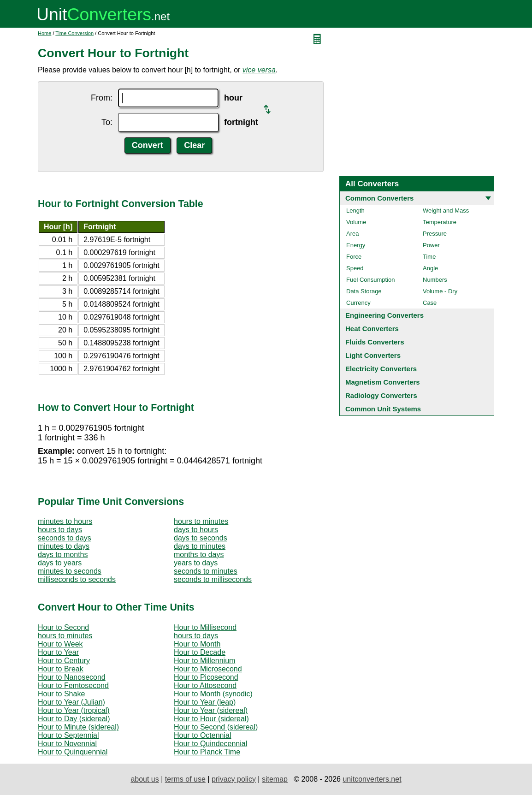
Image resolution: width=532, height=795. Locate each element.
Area (352, 234)
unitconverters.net (372, 779)
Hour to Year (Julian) (71, 702)
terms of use (185, 779)
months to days (199, 555)
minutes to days (64, 546)
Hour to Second (63, 627)
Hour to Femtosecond (73, 685)
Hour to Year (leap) (205, 702)
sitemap (275, 779)
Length (355, 211)
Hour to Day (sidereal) (74, 719)
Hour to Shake (61, 694)
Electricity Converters (381, 369)
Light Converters (373, 355)
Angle (430, 268)
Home (44, 33)
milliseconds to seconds (77, 579)
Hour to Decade (200, 652)
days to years (60, 563)
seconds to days (65, 538)
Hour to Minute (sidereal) (78, 727)
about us (145, 779)
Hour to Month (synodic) (213, 694)
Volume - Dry (440, 291)
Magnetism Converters (383, 382)
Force (354, 257)
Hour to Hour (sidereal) (211, 719)
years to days (196, 563)
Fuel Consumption (371, 280)
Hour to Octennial (203, 735)
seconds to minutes (206, 571)
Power (431, 245)
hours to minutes (201, 521)
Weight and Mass (446, 211)
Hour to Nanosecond (72, 677)
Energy (356, 245)
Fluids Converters (375, 342)
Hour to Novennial (67, 744)
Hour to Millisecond (205, 627)
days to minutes (200, 546)
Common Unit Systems (383, 409)
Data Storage (364, 291)
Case (430, 303)
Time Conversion (74, 33)
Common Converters (379, 198)
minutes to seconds (70, 571)
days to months (63, 555)
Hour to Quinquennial (73, 752)
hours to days (60, 530)
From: (102, 98)
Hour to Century (64, 661)
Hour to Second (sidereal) (216, 727)
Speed (355, 268)
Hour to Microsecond (208, 669)
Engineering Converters (384, 315)
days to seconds (201, 538)
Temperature (440, 222)
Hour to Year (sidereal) (211, 710)
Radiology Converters (381, 395)
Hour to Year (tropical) (74, 710)
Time (429, 257)
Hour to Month (197, 644)
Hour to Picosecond (206, 677)
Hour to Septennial (68, 735)
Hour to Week (60, 644)
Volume (356, 222)
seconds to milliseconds (213, 579)
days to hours (196, 530)
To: (107, 122)
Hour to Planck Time (207, 752)
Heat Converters (372, 329)
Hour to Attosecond (205, 685)
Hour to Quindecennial (210, 744)
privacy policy (234, 779)
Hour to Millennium (204, 661)
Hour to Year (58, 652)
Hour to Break (61, 669)
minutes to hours (65, 521)
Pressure (435, 234)
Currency (358, 303)
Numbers (435, 280)
